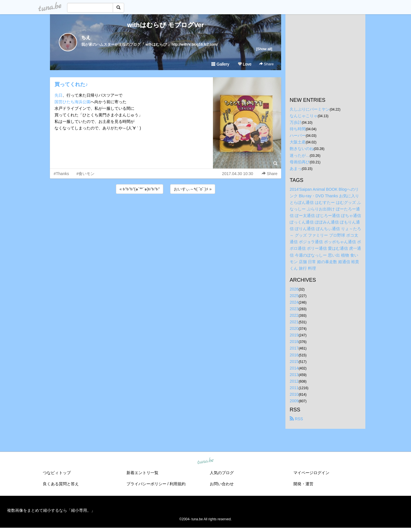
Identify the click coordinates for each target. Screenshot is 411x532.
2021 (294, 322)
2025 (294, 296)
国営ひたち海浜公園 (72, 102)
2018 (294, 342)
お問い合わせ (222, 484)
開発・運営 (303, 484)
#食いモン (86, 174)
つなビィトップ (57, 473)
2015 (294, 362)
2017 (294, 348)
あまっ (296, 168)
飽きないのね (302, 149)
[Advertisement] (166, 210)
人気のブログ (222, 473)
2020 (294, 328)
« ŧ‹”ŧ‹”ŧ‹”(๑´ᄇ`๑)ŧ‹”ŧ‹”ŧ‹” (140, 189)
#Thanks (61, 174)
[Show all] (264, 49)
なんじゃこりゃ (304, 116)
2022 (294, 315)
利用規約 (178, 484)
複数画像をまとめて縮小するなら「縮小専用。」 (51, 510)
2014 (294, 368)
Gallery (220, 64)
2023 (294, 309)
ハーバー (298, 135)
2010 (294, 394)
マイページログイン (311, 473)
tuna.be (205, 461)
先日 (59, 95)
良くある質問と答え (61, 484)
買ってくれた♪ (71, 84)
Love (245, 64)
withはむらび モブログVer (166, 25)
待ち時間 (298, 129)
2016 (294, 355)
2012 (294, 381)
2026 (294, 289)
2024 (294, 302)
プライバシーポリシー (146, 484)
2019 (294, 335)
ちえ (86, 37)
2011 (294, 388)
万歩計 (296, 122)
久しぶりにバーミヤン (310, 109)
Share (266, 64)
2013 (294, 375)
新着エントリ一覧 (142, 473)
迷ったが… (300, 155)
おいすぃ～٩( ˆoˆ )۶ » (193, 189)
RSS (296, 419)
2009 (294, 401)
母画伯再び (300, 162)
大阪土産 (298, 142)
